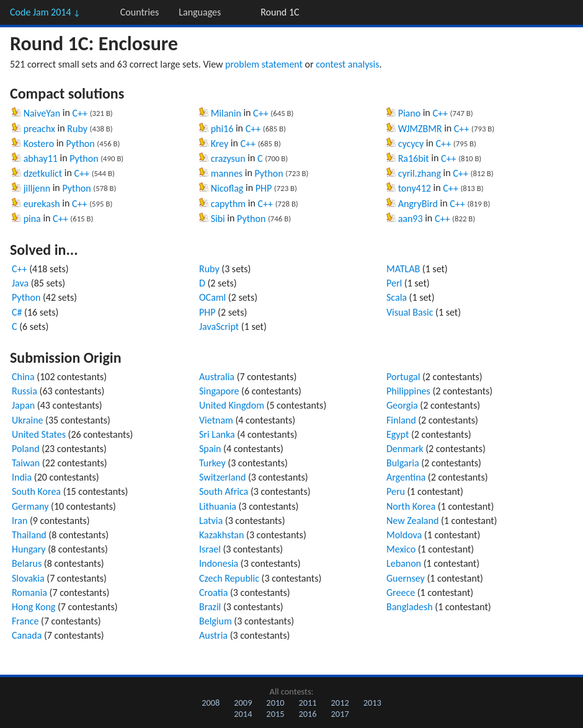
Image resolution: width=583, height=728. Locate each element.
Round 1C (280, 12)
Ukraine (28, 420)
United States (39, 434)
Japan (23, 405)
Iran (20, 521)
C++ (80, 113)
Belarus (27, 563)
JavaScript (219, 326)
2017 (340, 714)
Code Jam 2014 (45, 12)
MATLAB (403, 269)
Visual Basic (410, 312)
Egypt (398, 434)
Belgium (216, 621)
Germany (30, 506)
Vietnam (216, 420)
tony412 (415, 188)
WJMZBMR (420, 129)
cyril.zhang (420, 173)
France (25, 621)
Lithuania (218, 506)
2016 (307, 714)
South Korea (36, 491)
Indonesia (219, 563)
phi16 (222, 129)
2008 (211, 703)
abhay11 (41, 158)
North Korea (411, 506)
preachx (39, 129)
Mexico (401, 549)
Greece (401, 593)
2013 (372, 703)
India (22, 477)
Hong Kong (33, 607)
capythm (229, 204)
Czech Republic (229, 578)
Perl (394, 283)
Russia (24, 391)
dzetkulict (43, 173)
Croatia (213, 593)
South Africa (224, 491)
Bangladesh (410, 607)
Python (80, 144)
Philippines (408, 391)
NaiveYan (42, 113)
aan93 (411, 219)
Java (20, 283)
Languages (200, 12)
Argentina (406, 477)
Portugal (403, 377)
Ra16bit (414, 158)
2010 (275, 703)
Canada (27, 635)
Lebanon (404, 563)
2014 (243, 714)
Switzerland (222, 477)
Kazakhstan (221, 535)
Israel (210, 549)
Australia (217, 377)
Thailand (29, 535)
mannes (227, 173)
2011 (307, 703)
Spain (210, 449)
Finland (401, 420)
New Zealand (412, 521)
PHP (264, 188)
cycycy (411, 144)
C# (17, 312)
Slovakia (28, 578)
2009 (243, 703)
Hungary (29, 549)
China (23, 377)
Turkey (212, 463)
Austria (213, 635)
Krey (220, 144)
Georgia (402, 405)
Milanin (226, 113)
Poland (26, 449)
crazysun (228, 158)
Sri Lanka (217, 434)
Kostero (39, 144)
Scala (397, 297)
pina (32, 219)
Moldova (404, 535)
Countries (140, 12)
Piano (409, 113)
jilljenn (37, 188)
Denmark (405, 449)
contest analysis (347, 64)
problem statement (264, 64)
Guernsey (406, 578)
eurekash (42, 204)
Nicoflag (227, 188)
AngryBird (418, 204)
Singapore (219, 391)
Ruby (77, 129)
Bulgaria (403, 463)
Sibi (218, 219)
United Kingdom (232, 405)
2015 (275, 714)
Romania (29, 593)
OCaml (212, 297)
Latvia (211, 521)
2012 (340, 703)
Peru (396, 491)
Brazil (210, 607)
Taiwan (26, 463)
